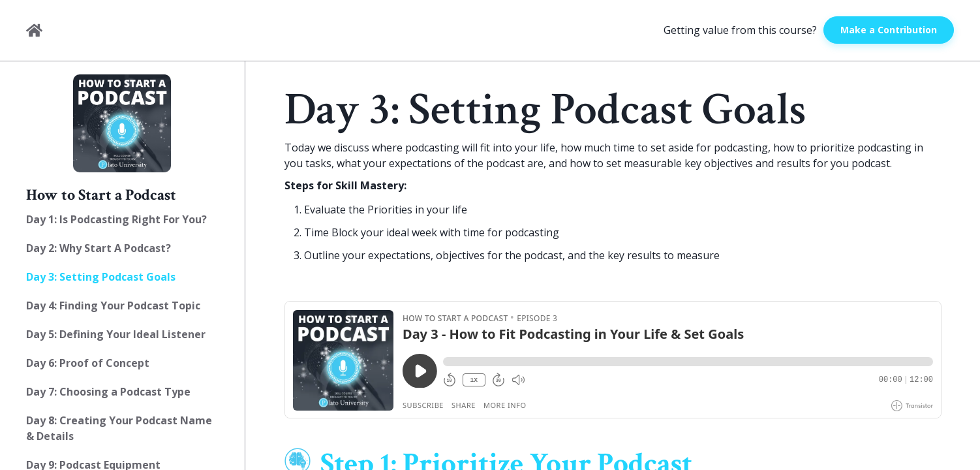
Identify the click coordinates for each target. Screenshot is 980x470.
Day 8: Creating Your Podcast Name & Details (119, 428)
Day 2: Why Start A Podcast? (99, 248)
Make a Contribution (889, 30)
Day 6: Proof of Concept (88, 363)
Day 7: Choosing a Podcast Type (108, 392)
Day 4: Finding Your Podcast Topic (113, 305)
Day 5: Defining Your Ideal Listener (116, 334)
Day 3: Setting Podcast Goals (101, 277)
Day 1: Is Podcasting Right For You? (116, 219)
